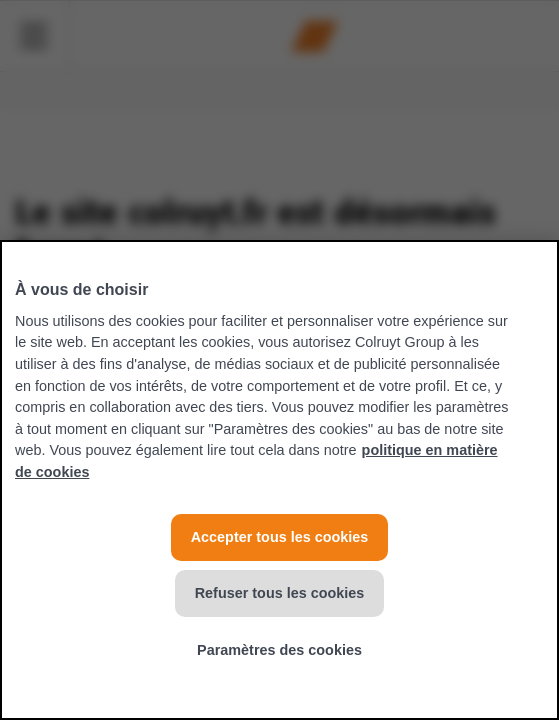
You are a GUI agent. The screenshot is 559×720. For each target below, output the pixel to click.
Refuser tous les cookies (280, 593)
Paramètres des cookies (279, 650)
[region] (279, 480)
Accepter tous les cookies (280, 537)
